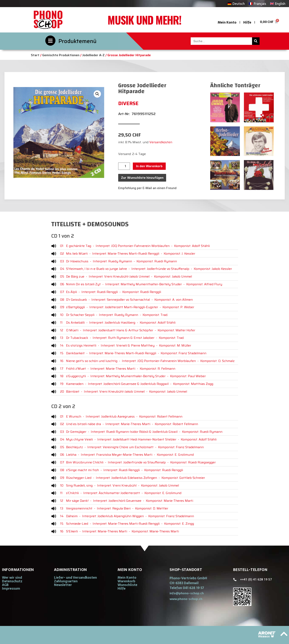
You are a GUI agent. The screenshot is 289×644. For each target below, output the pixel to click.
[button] (97, 94)
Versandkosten (161, 142)
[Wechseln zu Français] (257, 4)
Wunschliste (127, 585)
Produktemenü (77, 41)
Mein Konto (227, 22)
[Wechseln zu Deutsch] (236, 4)
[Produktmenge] (124, 166)
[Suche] (256, 41)
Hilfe (247, 22)
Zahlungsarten (66, 581)
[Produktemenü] (50, 41)
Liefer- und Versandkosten (75, 577)
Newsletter (63, 585)
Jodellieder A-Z (93, 55)
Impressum (11, 588)
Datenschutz (12, 581)
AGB (5, 585)
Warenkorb (126, 581)
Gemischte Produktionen (61, 55)
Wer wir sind (12, 577)
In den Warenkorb (149, 166)
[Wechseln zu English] (278, 4)
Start (35, 55)
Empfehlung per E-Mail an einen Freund (147, 188)
